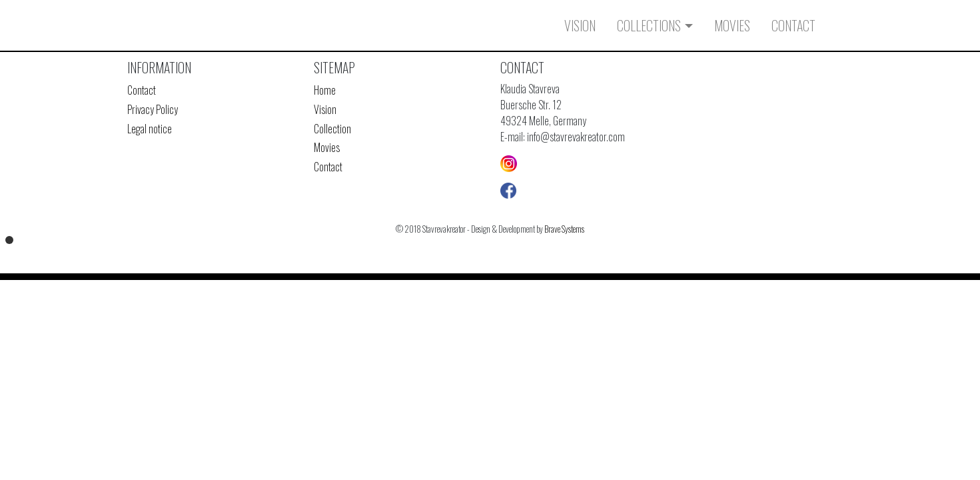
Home (325, 90)
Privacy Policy (153, 109)
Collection (332, 129)
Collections (649, 25)
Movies (732, 25)
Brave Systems (564, 229)
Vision (580, 25)
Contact (793, 25)
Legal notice (150, 129)
